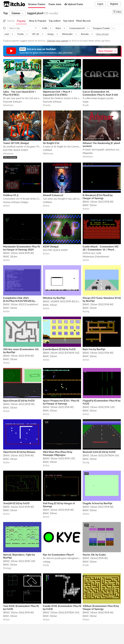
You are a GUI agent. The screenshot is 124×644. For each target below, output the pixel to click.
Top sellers (55, 21)
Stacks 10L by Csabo (94, 554)
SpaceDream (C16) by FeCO (19, 400)
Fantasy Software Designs (16, 202)
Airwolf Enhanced (53, 195)
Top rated (68, 21)
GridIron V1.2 (11, 195)
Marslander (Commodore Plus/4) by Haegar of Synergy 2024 (21, 248)
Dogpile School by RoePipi (97, 503)
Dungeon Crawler (101, 28)
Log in (100, 4)
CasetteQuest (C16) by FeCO (59, 349)
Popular (21, 21)
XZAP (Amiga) (51, 246)
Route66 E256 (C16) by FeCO (99, 452)
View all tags (102, 34)
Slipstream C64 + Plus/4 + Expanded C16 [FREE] (57, 93)
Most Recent (83, 21)
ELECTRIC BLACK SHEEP (16, 150)
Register (114, 4)
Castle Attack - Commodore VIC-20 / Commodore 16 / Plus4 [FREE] (101, 249)
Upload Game (74, 4)
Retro (58, 28)
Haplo (86, 102)
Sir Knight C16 (51, 143)
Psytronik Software (12, 102)
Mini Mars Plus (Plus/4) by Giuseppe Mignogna (58, 453)
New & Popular (38, 21)
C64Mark (47, 150)
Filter (117, 12)
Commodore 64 (77, 28)
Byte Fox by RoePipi (94, 349)
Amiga (51, 34)
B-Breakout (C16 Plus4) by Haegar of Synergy (98, 197)
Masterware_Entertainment (96, 257)
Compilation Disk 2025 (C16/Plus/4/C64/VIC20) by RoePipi (19, 301)
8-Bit (45, 28)
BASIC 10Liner (90, 205)
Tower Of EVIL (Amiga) (16, 143)
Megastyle (88, 153)
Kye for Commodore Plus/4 (58, 554)
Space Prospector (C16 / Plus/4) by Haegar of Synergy (61, 402)
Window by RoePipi (54, 298)
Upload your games (58, 41)
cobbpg (47, 562)
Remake (85, 34)
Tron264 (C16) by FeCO (16, 503)
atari (7, 34)
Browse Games (37, 4)
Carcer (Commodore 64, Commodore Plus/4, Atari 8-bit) (100, 93)
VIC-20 (35, 34)
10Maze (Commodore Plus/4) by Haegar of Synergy (101, 607)
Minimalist (67, 34)
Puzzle (21, 34)
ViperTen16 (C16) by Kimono (19, 452)
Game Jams (55, 4)
